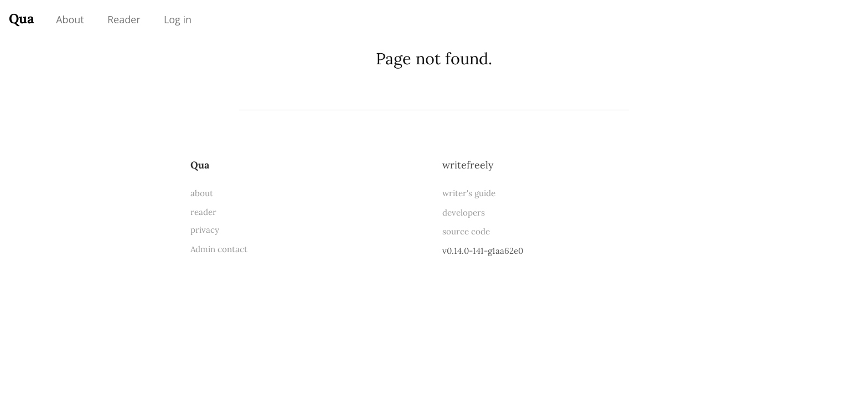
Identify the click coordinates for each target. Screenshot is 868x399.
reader (203, 212)
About (70, 19)
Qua (22, 19)
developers (464, 213)
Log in (178, 19)
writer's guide (469, 193)
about (202, 193)
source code (466, 231)
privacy (205, 230)
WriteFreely (468, 165)
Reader (124, 19)
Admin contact (219, 249)
